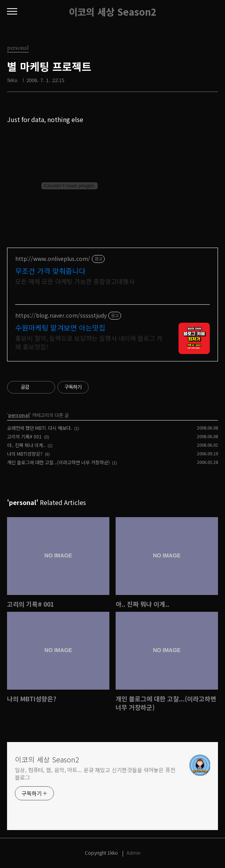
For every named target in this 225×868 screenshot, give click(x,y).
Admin (134, 853)
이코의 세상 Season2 (112, 12)
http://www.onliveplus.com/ (53, 259)
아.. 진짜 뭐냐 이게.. (26, 445)
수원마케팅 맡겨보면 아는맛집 (60, 327)
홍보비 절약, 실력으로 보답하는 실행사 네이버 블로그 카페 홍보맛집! (89, 342)
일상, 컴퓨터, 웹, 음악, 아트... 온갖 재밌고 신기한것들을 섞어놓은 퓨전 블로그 (95, 774)
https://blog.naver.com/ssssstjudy (61, 315)
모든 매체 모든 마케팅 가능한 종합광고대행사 (75, 281)
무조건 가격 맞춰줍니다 (50, 271)
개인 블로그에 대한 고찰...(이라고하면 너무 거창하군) (58, 462)
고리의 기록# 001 (24, 436)
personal (19, 415)
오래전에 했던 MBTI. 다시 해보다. (39, 428)
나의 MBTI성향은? (25, 454)
